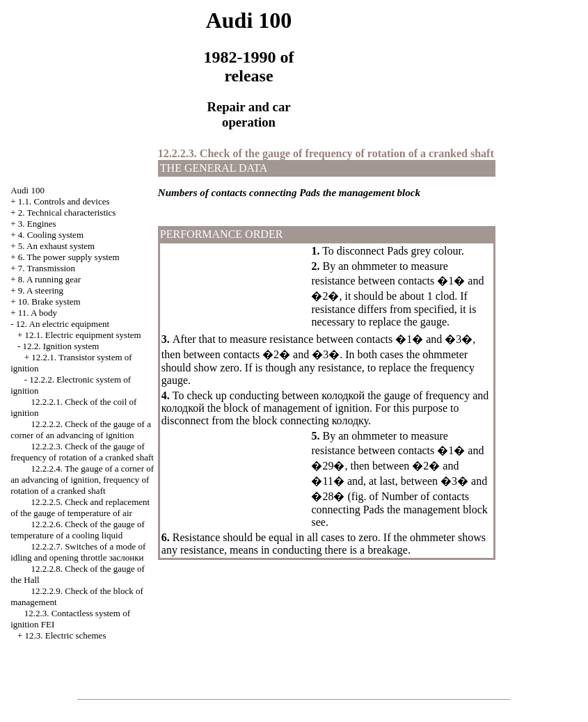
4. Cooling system (51, 235)
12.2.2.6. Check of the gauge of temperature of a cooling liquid (78, 530)
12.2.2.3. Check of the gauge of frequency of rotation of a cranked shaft (82, 452)
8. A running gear (49, 279)
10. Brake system (49, 302)
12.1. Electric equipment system (82, 335)
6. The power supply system (69, 257)
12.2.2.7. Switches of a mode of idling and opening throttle (78, 552)
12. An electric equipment (63, 324)
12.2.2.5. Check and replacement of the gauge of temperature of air (80, 507)
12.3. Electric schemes (65, 635)
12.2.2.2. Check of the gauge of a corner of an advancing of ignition (81, 430)
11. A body (38, 313)
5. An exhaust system (57, 246)
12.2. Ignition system (61, 346)
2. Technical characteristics (67, 212)
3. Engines (37, 224)
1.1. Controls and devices (64, 201)
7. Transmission (47, 268)
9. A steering (41, 290)
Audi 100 (27, 190)
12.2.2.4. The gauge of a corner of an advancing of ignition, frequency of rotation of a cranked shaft (82, 480)
